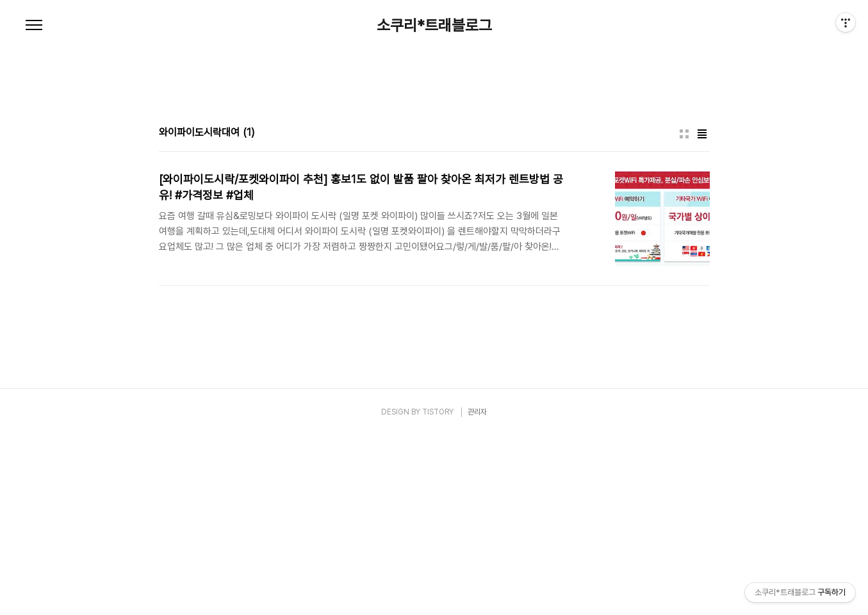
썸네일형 (684, 313)
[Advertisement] (434, 160)
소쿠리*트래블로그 (434, 26)
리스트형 (702, 313)
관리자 (477, 591)
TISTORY (438, 591)
